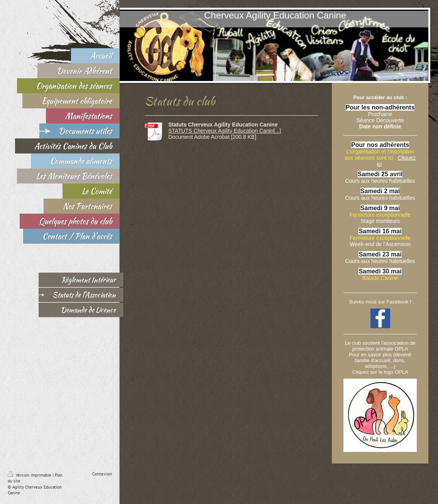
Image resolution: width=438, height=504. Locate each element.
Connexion (102, 474)
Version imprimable (30, 475)
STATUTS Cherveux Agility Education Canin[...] (225, 131)
